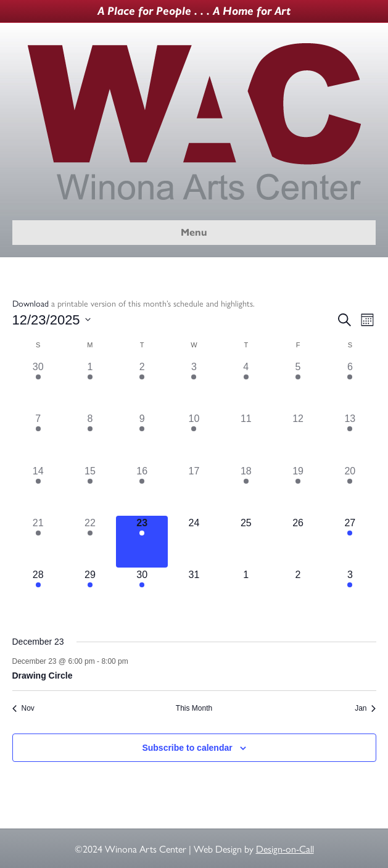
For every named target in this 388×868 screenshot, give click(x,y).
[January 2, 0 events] (298, 593)
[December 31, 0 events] (194, 593)
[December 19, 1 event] (298, 490)
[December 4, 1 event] (246, 386)
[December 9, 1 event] (142, 437)
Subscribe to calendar (187, 748)
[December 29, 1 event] (90, 593)
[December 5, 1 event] (298, 386)
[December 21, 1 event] (38, 542)
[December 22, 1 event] (90, 542)
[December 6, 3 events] (350, 386)
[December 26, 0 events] (298, 542)
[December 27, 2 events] (350, 542)
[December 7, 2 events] (38, 437)
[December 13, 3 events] (350, 437)
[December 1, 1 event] (90, 386)
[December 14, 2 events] (38, 490)
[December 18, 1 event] (246, 490)
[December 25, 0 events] (246, 542)
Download (31, 303)
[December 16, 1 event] (142, 490)
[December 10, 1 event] (194, 437)
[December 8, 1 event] (90, 437)
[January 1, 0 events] (246, 593)
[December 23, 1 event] (142, 542)
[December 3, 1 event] (194, 386)
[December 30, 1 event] (142, 593)
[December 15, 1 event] (90, 490)
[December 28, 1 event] (38, 593)
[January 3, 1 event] (350, 593)
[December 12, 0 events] (298, 437)
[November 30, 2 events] (38, 386)
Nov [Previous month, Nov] (23, 708)
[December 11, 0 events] (246, 437)
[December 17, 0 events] (194, 490)
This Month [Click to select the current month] (194, 708)
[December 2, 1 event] (142, 386)
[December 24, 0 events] (194, 542)
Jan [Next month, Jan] (365, 708)
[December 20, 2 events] (350, 490)
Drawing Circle (43, 676)
